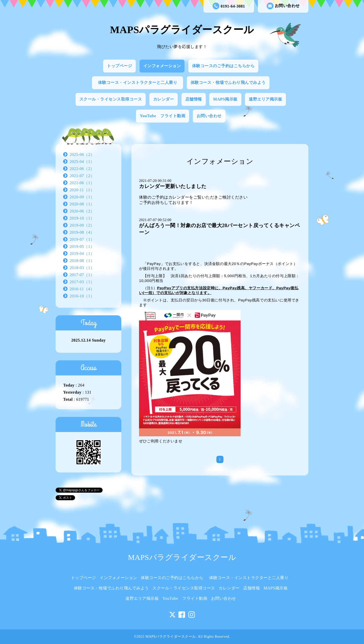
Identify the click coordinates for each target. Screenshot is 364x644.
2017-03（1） (82, 282)
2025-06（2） (82, 154)
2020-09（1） (82, 197)
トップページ (119, 66)
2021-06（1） (82, 183)
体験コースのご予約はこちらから (223, 66)
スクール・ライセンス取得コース (111, 99)
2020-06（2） (82, 211)
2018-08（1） (82, 261)
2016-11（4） (82, 289)
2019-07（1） (82, 239)
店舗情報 (194, 99)
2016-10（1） (82, 296)
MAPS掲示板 (225, 99)
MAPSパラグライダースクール (182, 30)
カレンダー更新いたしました (173, 186)
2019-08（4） (82, 232)
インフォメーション (162, 66)
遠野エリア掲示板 (265, 99)
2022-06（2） (82, 169)
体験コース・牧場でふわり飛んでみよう (228, 82)
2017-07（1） (82, 275)
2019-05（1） (82, 246)
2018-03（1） (82, 268)
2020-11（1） (82, 190)
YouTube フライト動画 (163, 116)
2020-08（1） (82, 204)
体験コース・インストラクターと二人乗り (140, 82)
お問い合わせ (283, 6)
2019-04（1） (82, 254)
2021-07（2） (82, 176)
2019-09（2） (82, 225)
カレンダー (164, 99)
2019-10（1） (82, 218)
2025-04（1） (82, 162)
